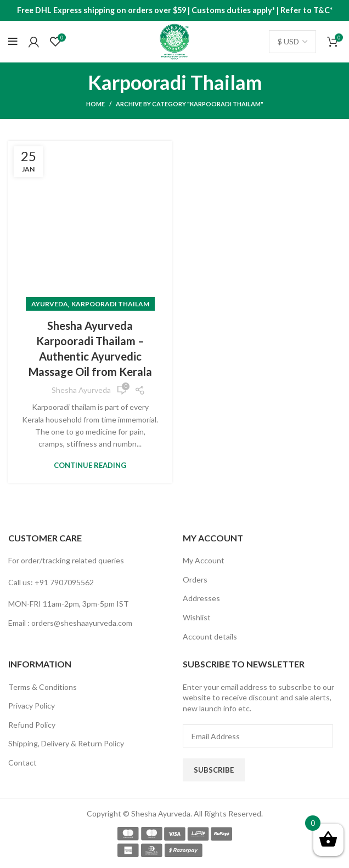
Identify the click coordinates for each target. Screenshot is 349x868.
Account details (210, 636)
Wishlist (197, 617)
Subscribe (214, 770)
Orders (195, 579)
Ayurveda (50, 304)
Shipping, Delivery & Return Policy (66, 743)
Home (95, 104)
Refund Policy (32, 725)
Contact (22, 763)
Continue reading (90, 466)
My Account (204, 560)
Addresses (201, 598)
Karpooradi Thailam (110, 304)
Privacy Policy (32, 706)
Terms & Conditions (43, 687)
